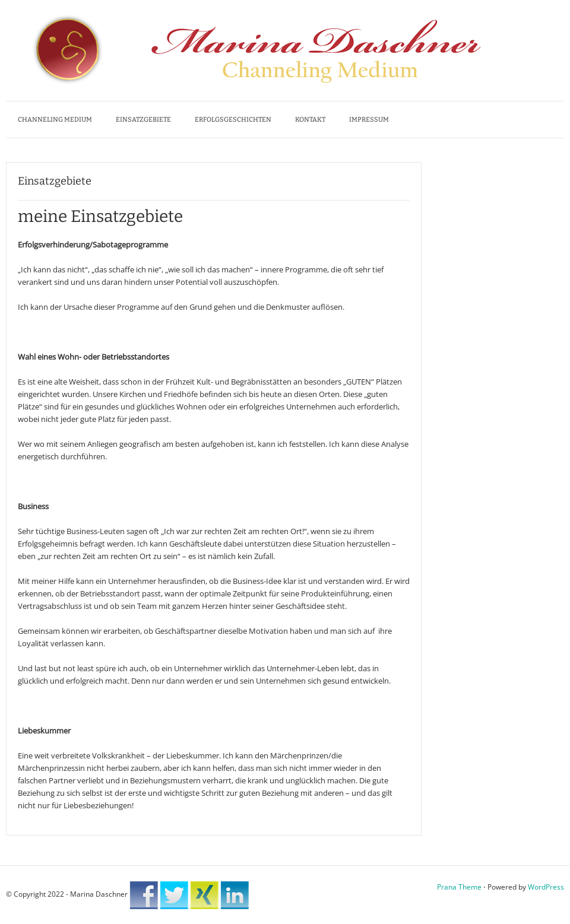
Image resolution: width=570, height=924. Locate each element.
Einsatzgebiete (143, 120)
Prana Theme (459, 887)
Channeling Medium (55, 120)
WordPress (546, 887)
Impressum (369, 120)
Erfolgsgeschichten (233, 120)
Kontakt (310, 120)
